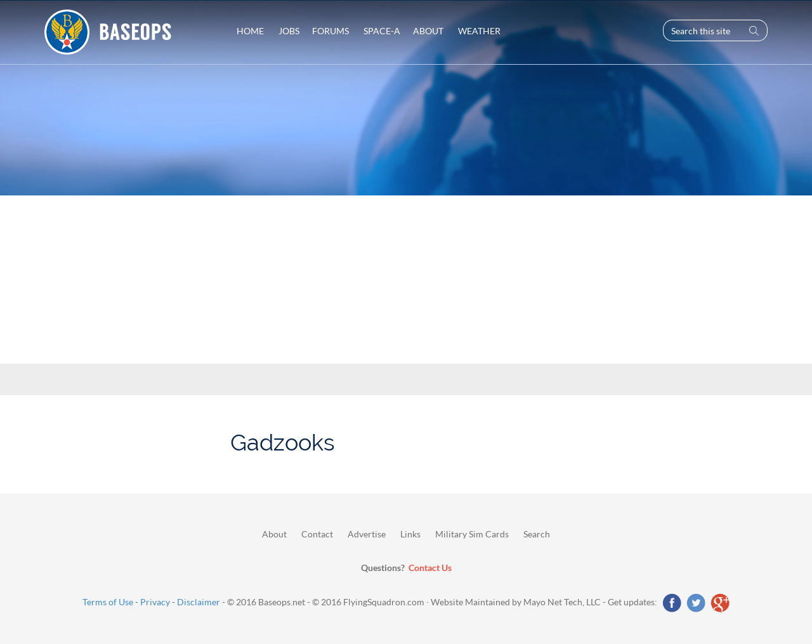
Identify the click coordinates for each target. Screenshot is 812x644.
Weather (478, 31)
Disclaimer (199, 601)
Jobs (288, 31)
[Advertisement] (406, 253)
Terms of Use (108, 601)
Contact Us (430, 568)
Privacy (155, 601)
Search (537, 534)
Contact (317, 534)
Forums (331, 31)
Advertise (367, 534)
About (428, 31)
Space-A (381, 31)
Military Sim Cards (472, 534)
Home (250, 31)
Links (410, 534)
